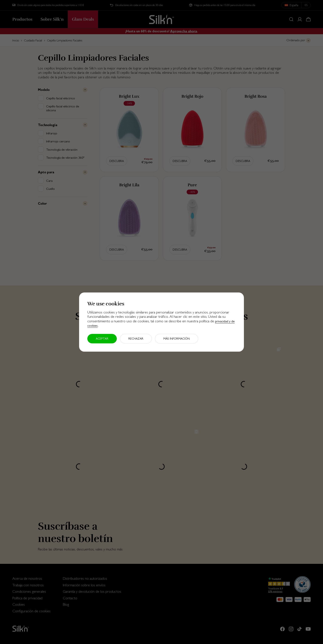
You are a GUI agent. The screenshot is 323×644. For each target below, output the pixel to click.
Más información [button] (177, 339)
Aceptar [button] (102, 339)
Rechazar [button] (136, 339)
